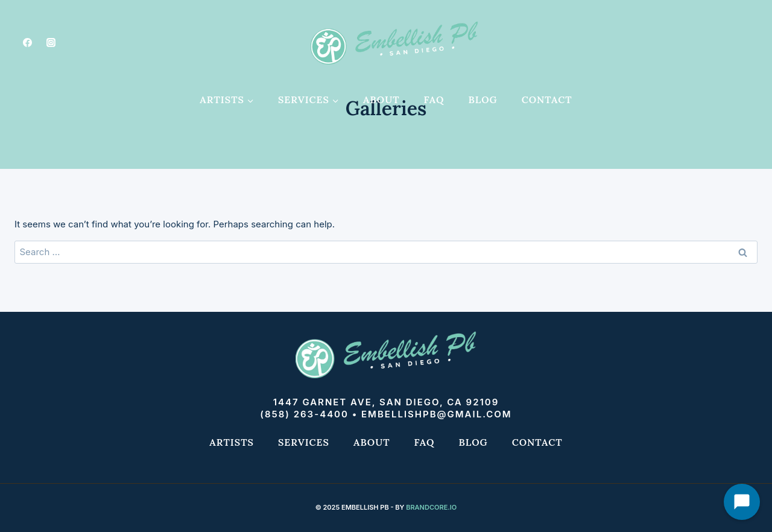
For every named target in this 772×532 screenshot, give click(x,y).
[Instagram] (51, 42)
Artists (232, 442)
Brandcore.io (431, 507)
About (381, 100)
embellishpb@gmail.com (437, 414)
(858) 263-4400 (304, 414)
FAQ (434, 100)
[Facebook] (27, 42)
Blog (483, 100)
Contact (547, 100)
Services (304, 442)
